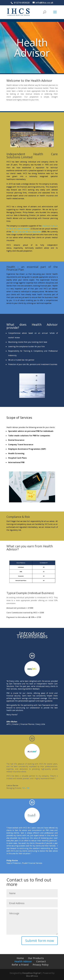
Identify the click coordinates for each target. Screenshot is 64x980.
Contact (41, 961)
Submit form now (40, 941)
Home (20, 958)
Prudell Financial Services (32, 863)
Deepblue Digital (31, 973)
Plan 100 (26, 788)
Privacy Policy (41, 965)
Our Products (36, 958)
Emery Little (40, 724)
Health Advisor (23, 961)
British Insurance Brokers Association (26, 232)
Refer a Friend (20, 965)
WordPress (32, 976)
